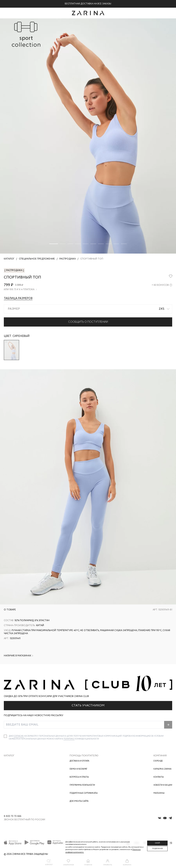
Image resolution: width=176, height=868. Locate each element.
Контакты (159, 777)
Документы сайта (79, 801)
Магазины (159, 793)
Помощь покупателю (84, 756)
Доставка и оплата (79, 761)
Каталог (9, 756)
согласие (19, 736)
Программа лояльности (82, 785)
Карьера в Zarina (162, 769)
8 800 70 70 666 (13, 816)
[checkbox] (5, 736)
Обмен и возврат (78, 769)
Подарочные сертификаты (84, 793)
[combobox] (88, 309)
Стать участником (88, 705)
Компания (160, 756)
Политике (69, 739)
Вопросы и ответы (79, 777)
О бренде (158, 761)
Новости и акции (163, 785)
